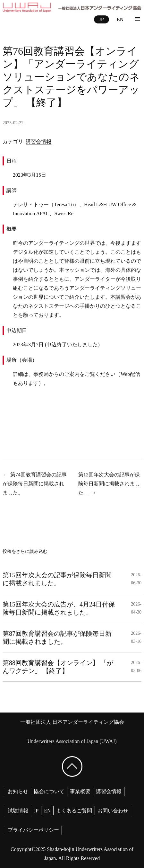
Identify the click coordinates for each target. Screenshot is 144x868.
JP (102, 19)
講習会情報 (38, 142)
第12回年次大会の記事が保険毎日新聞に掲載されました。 (109, 484)
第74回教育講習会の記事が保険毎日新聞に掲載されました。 (35, 484)
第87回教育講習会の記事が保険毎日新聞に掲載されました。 (57, 638)
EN (120, 19)
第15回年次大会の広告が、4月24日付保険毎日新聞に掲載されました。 (59, 608)
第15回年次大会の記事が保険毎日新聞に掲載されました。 (57, 579)
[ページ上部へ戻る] (72, 766)
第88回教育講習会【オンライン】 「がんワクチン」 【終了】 (58, 667)
